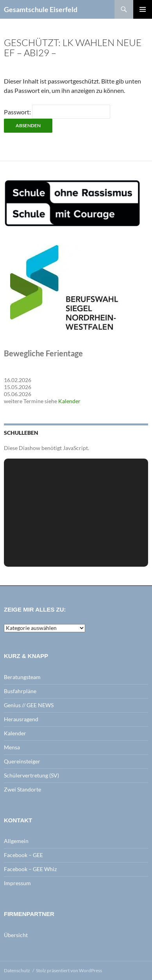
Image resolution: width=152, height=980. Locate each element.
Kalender (69, 401)
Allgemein (16, 841)
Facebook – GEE (23, 855)
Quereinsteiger (22, 761)
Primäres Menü (143, 9)
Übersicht (16, 935)
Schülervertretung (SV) (31, 775)
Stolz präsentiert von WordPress (69, 970)
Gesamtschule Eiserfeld (41, 9)
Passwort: (57, 112)
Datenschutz (17, 970)
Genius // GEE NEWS (29, 705)
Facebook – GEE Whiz (30, 869)
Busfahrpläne (20, 691)
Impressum (17, 883)
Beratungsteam (22, 677)
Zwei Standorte (22, 789)
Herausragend (21, 719)
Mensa (12, 747)
